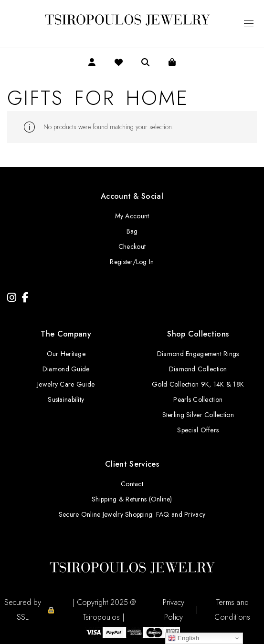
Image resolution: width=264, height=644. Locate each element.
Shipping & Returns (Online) (132, 499)
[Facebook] (25, 298)
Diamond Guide (66, 369)
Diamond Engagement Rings (198, 354)
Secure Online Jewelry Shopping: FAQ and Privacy (132, 514)
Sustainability (66, 399)
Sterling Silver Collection (198, 415)
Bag (132, 231)
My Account (132, 216)
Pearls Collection (198, 399)
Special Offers (198, 430)
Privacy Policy (174, 610)
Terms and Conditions (232, 610)
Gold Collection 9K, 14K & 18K (198, 384)
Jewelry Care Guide (66, 384)
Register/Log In (132, 262)
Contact (132, 484)
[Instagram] (12, 298)
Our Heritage (66, 354)
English (184, 638)
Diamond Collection (198, 369)
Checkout (132, 246)
